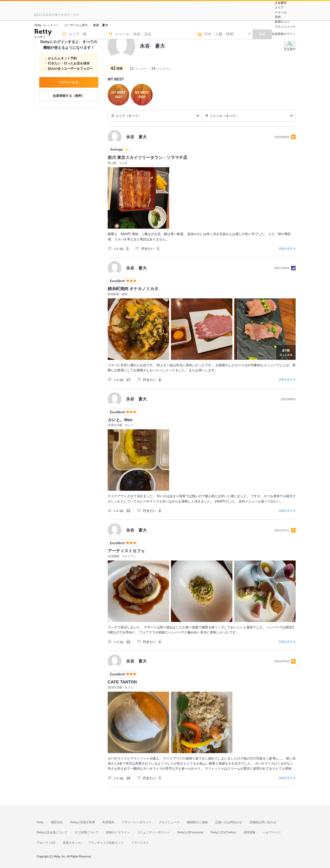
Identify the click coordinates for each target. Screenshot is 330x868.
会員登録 (278, 34)
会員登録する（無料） (69, 96)
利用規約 (108, 822)
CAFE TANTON (122, 682)
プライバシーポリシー (137, 822)
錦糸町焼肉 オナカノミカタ (133, 289)
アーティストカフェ (126, 551)
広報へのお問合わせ (229, 822)
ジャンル (281, 12)
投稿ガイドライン (118, 832)
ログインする (69, 82)
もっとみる (286, 352)
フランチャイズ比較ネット (106, 843)
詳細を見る (286, 249)
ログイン (290, 34)
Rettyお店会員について (52, 832)
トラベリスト (140, 843)
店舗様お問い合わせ (263, 822)
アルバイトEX (46, 843)
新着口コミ (282, 22)
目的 (278, 17)
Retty (40, 822)
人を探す (281, 3)
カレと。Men (120, 420)
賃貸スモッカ (72, 843)
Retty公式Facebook (190, 832)
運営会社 (57, 822)
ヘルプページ (272, 832)
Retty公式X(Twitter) (223, 832)
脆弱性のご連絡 (197, 822)
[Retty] (43, 33)
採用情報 (250, 832)
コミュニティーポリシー (153, 832)
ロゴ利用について (87, 832)
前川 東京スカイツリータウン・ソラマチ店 (147, 158)
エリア (279, 7)
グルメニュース (285, 26)
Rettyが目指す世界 (82, 822)
